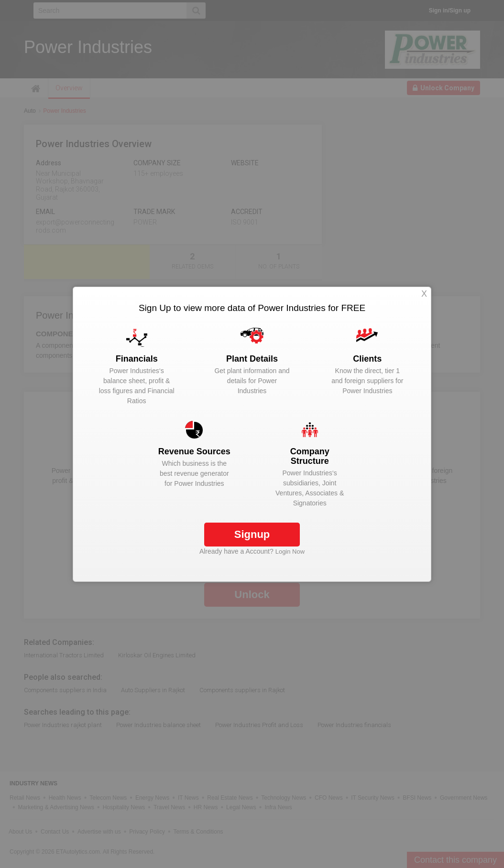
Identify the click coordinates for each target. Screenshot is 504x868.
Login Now (290, 552)
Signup (252, 534)
